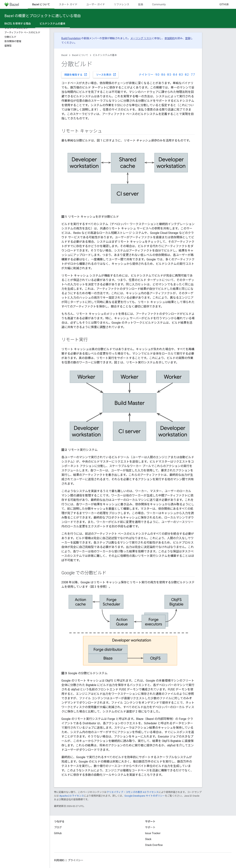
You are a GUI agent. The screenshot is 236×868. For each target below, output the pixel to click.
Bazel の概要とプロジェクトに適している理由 (43, 16)
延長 (141, 4)
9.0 (157, 75)
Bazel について (80, 55)
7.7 (193, 75)
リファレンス (122, 4)
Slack (148, 839)
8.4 (175, 75)
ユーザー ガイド (96, 4)
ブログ (58, 827)
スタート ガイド (68, 4)
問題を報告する (76, 75)
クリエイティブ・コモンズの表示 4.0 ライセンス (133, 792)
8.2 (187, 75)
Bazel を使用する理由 (18, 24)
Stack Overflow (154, 845)
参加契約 (170, 38)
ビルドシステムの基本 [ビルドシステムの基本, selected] (53, 24)
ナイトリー (146, 75)
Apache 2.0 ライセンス (72, 796)
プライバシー (76, 860)
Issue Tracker (153, 833)
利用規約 (59, 860)
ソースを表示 (106, 75)
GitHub (224, 4)
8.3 (181, 75)
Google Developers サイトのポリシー (145, 796)
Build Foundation (71, 38)
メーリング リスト (141, 38)
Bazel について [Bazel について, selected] (41, 4)
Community (159, 4)
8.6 (163, 75)
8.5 (169, 75)
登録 (188, 38)
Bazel (64, 55)
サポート (150, 827)
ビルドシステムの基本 (105, 55)
